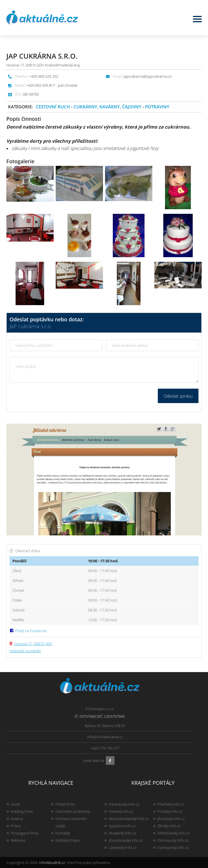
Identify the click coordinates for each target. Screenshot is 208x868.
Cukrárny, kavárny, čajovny (107, 107)
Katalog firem (22, 811)
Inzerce (17, 819)
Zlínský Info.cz (169, 826)
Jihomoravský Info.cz (126, 840)
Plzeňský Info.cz (171, 804)
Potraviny (157, 107)
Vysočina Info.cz (122, 826)
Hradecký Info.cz (122, 833)
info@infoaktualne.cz (105, 737)
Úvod (15, 804)
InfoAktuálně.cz (52, 863)
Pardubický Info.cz (124, 804)
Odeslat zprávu (178, 396)
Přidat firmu (65, 804)
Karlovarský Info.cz (173, 847)
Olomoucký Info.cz (173, 840)
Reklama (18, 840)
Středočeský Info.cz (174, 833)
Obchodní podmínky (73, 811)
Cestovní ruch (53, 107)
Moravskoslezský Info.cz (129, 819)
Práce (16, 826)
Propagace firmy (25, 833)
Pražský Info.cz (170, 811)
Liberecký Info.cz (123, 847)
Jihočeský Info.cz (171, 819)
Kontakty (63, 833)
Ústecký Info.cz (121, 811)
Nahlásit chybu (68, 840)
